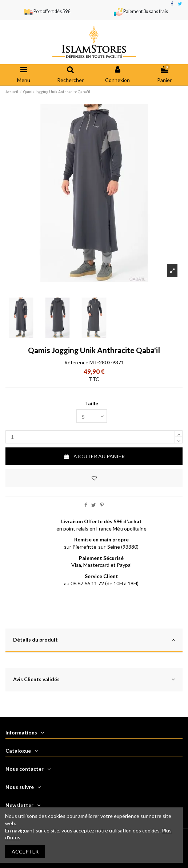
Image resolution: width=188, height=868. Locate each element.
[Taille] (92, 416)
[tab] (94, 641)
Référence (76, 362)
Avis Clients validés (94, 679)
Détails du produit (94, 640)
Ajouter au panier (94, 456)
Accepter (25, 851)
